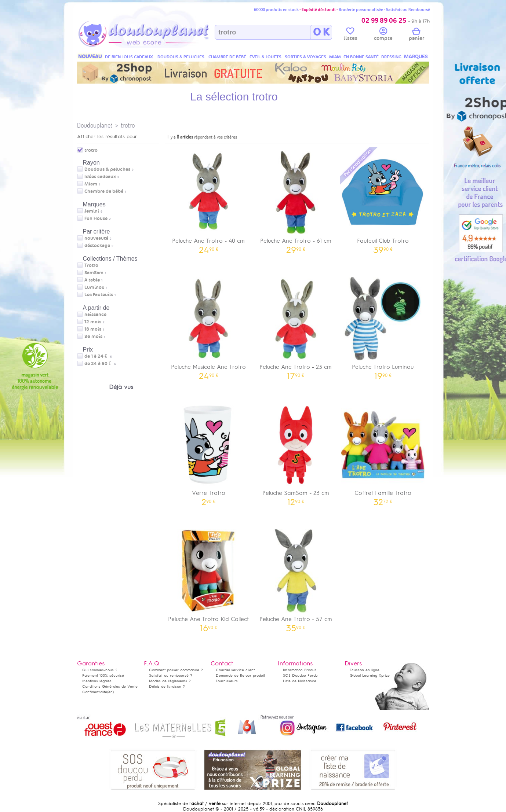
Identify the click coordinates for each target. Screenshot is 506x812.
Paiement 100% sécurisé (103, 675)
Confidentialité (95, 692)
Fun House (96, 218)
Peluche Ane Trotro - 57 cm (296, 578)
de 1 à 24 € (98, 356)
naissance (95, 315)
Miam (91, 184)
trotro (128, 125)
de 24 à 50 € (100, 364)
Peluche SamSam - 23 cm (296, 452)
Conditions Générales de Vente (110, 686)
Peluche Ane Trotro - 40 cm (209, 200)
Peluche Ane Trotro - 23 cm (296, 326)
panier (416, 35)
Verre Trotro (209, 452)
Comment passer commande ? (176, 670)
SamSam (94, 273)
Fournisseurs (227, 681)
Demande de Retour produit (240, 675)
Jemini (92, 211)
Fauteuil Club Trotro (383, 200)
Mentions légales (97, 681)
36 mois (93, 337)
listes (350, 35)
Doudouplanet (95, 125)
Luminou (94, 287)
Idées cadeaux (100, 177)
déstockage (97, 246)
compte (383, 35)
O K (321, 32)
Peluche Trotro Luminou (383, 326)
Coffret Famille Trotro (383, 452)
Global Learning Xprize (370, 675)
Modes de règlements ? (170, 681)
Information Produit (300, 670)
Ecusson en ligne (365, 670)
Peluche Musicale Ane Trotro (209, 326)
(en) (110, 692)
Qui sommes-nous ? (100, 670)
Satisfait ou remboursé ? (171, 675)
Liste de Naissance (300, 681)
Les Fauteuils (99, 295)
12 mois (93, 322)
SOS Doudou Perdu (300, 675)
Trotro (91, 265)
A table (92, 280)
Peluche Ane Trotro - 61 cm (296, 200)
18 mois (93, 329)
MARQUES (416, 57)
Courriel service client (235, 670)
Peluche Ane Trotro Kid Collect (209, 578)
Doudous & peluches (107, 169)
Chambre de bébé (104, 191)
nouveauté (96, 238)
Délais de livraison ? (167, 686)
